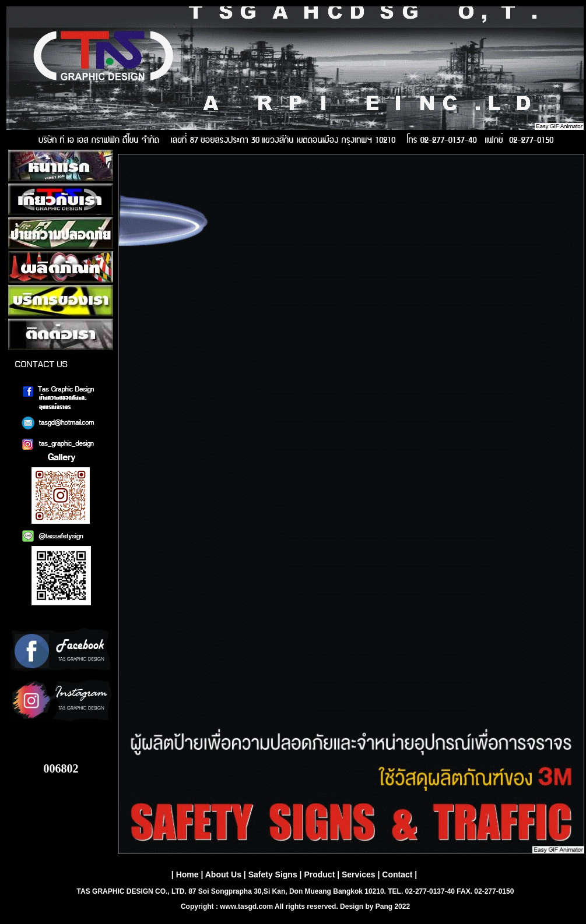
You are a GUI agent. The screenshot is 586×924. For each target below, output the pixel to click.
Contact (397, 874)
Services (359, 874)
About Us (223, 874)
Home (187, 874)
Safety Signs (273, 874)
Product (320, 874)
